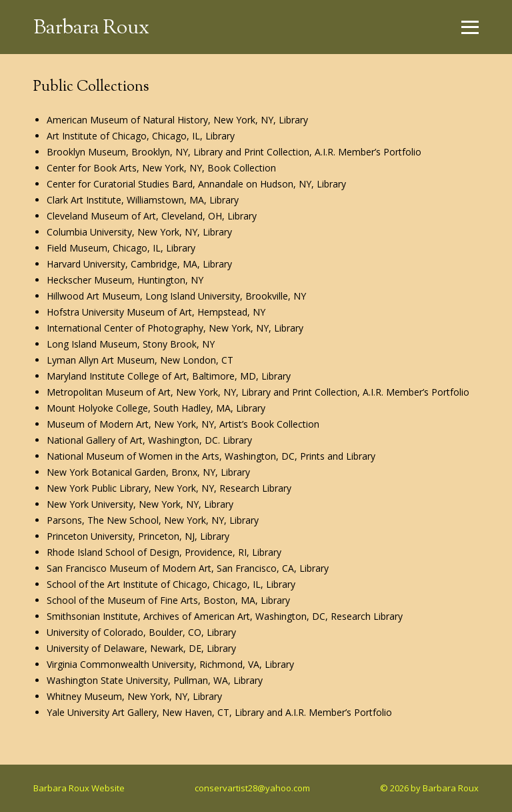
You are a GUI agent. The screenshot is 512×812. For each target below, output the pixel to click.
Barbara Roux (91, 28)
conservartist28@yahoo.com (252, 788)
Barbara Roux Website (79, 788)
